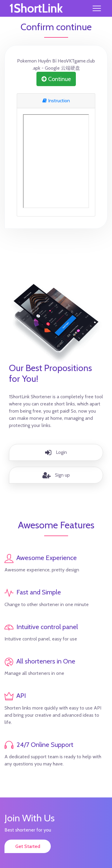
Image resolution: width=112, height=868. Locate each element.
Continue (56, 79)
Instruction (56, 101)
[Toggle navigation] (97, 8)
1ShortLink (36, 8)
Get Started (28, 846)
